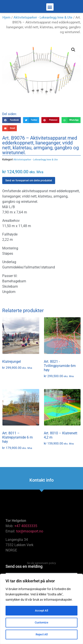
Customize (42, 623)
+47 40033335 (26, 529)
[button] (50, 9)
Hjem (6, 21)
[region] (41, 609)
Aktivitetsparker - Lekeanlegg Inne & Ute (43, 21)
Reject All (41, 635)
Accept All (42, 611)
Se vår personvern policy (41, 566)
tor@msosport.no (30, 535)
